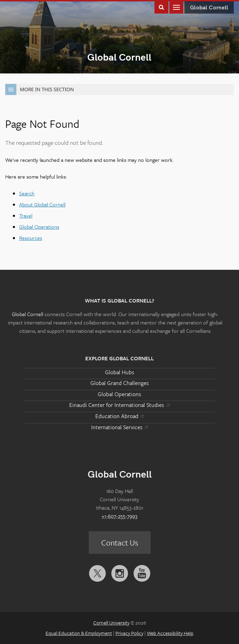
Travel (26, 215)
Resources (31, 238)
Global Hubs (120, 372)
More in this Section (39, 89)
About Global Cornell (42, 204)
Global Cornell (119, 58)
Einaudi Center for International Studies (119, 405)
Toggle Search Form (161, 7)
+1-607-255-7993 (119, 516)
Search (27, 193)
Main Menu (176, 7)
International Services (119, 427)
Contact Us (120, 543)
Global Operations (39, 227)
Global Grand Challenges (120, 383)
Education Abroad (119, 416)
